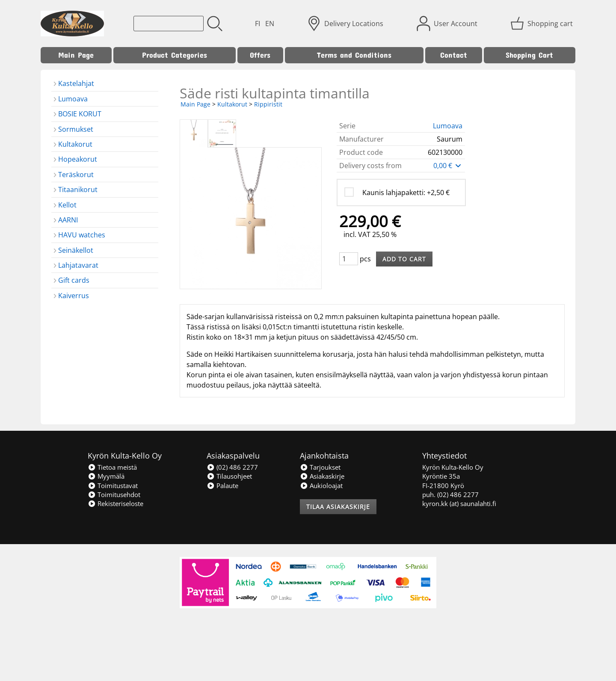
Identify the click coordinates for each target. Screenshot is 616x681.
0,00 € (448, 166)
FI (258, 24)
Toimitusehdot (114, 494)
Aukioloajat (321, 486)
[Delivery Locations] (346, 24)
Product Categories (175, 55)
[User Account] (448, 24)
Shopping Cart (529, 55)
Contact (454, 55)
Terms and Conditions (354, 55)
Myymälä (106, 476)
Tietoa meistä (112, 467)
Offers (260, 55)
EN (270, 24)
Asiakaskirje (322, 476)
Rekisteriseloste (115, 503)
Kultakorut (232, 104)
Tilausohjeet (229, 476)
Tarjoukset (320, 467)
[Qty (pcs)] (349, 259)
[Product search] (169, 24)
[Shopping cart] (542, 24)
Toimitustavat (113, 486)
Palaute (222, 486)
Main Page (76, 55)
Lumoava (448, 126)
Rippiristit (268, 104)
